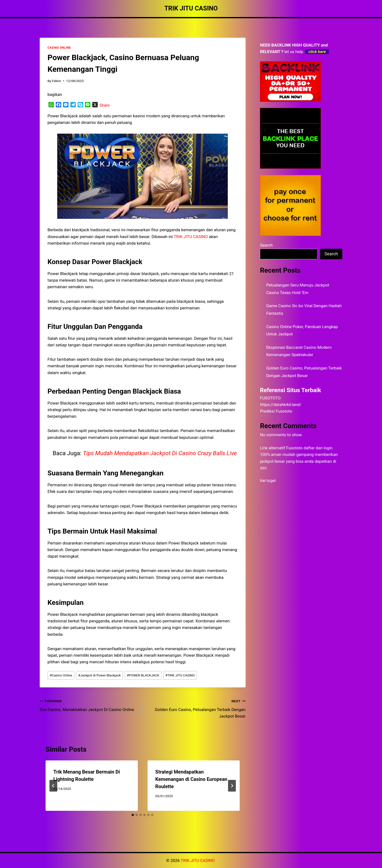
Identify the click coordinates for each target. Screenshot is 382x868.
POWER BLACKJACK (143, 675)
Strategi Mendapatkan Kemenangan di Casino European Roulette (191, 779)
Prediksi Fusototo (276, 411)
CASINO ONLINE (59, 48)
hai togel (268, 480)
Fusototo (294, 448)
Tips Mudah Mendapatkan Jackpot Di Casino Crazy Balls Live (160, 453)
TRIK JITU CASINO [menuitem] (191, 237)
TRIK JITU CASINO (180, 675)
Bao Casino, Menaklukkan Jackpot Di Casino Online (89, 705)
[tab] (133, 815)
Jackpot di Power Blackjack (99, 675)
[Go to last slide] (53, 786)
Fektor (57, 81)
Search (266, 245)
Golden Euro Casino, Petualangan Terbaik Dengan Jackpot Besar (196, 708)
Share (105, 105)
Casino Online (61, 675)
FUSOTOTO (270, 398)
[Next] (232, 786)
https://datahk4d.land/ (281, 405)
